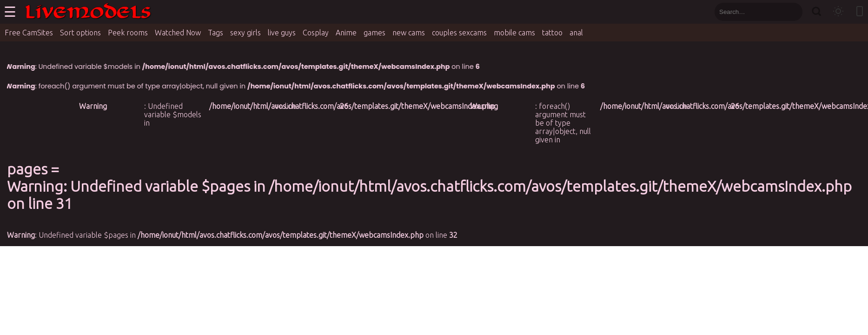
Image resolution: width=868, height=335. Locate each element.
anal (576, 33)
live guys (282, 33)
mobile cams (514, 33)
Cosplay (316, 33)
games (374, 33)
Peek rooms (128, 33)
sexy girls (245, 33)
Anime (346, 33)
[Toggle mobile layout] (860, 12)
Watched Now (178, 33)
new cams (409, 33)
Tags (215, 33)
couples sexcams (459, 33)
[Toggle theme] (838, 12)
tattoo (552, 33)
